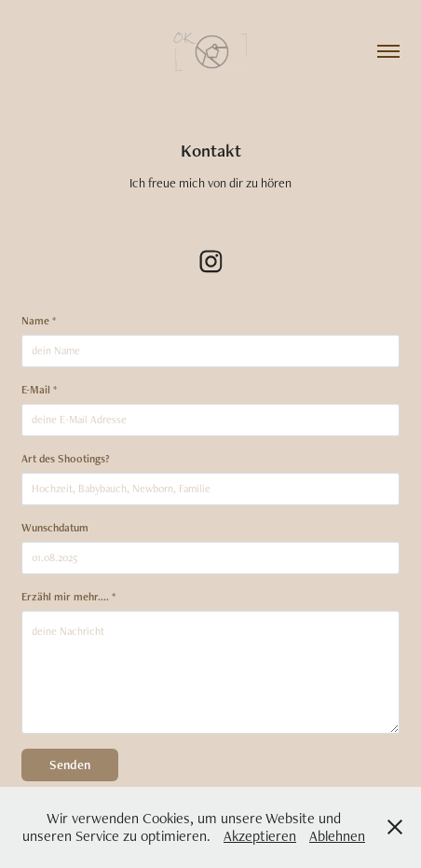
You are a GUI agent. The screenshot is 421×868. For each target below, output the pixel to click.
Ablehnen (337, 836)
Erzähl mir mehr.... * (68, 597)
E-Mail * (39, 390)
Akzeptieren (260, 836)
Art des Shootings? (66, 459)
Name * (39, 321)
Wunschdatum (55, 528)
